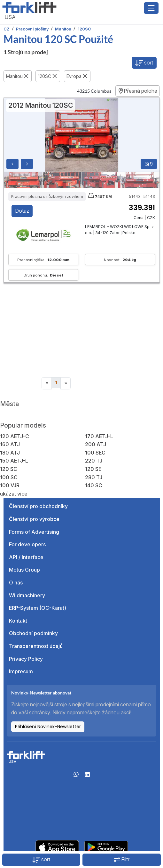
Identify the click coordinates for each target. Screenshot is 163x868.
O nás (16, 583)
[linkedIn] (87, 776)
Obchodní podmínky (33, 633)
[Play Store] (106, 847)
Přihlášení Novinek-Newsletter (48, 727)
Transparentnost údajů (36, 646)
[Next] (66, 383)
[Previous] (47, 383)
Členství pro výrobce (34, 519)
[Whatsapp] (76, 776)
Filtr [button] (122, 859)
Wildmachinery (27, 595)
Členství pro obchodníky (38, 506)
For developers (27, 544)
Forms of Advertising (34, 532)
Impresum (21, 671)
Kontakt (18, 621)
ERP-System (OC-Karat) (38, 608)
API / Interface (26, 557)
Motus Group (24, 570)
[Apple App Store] (57, 847)
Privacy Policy (26, 659)
